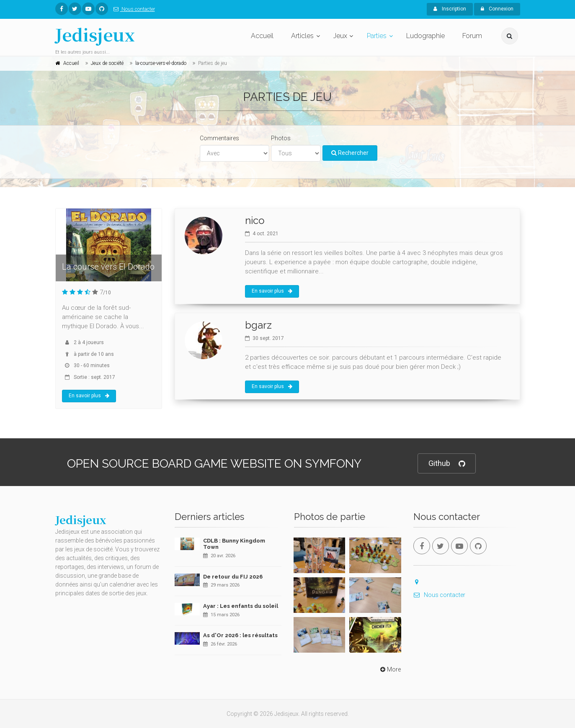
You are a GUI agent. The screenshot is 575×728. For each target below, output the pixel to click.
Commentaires (219, 138)
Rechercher (350, 153)
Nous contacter (133, 9)
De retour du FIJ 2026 (233, 577)
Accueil (262, 36)
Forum (472, 36)
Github (447, 464)
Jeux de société (107, 63)
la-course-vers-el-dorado (161, 63)
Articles (302, 36)
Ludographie (425, 36)
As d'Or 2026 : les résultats (240, 635)
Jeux (340, 36)
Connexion (497, 9)
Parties (377, 36)
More (390, 669)
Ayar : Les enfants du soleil (241, 606)
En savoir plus (89, 396)
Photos (281, 138)
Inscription (450, 9)
